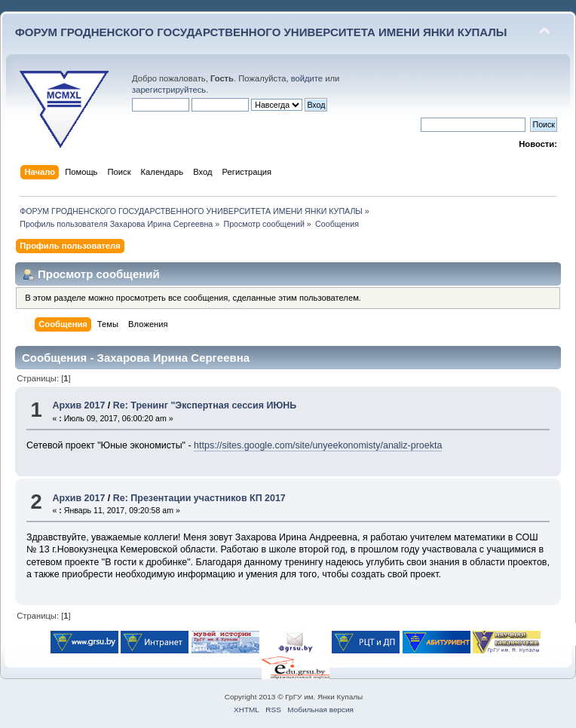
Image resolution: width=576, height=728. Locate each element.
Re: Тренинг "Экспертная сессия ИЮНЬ (205, 405)
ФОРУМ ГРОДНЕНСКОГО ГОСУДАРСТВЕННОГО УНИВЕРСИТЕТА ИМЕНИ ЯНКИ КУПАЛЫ (261, 32)
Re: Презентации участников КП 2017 (199, 498)
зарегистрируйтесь (169, 90)
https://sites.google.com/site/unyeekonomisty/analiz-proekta (318, 445)
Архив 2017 (78, 405)
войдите (307, 78)
